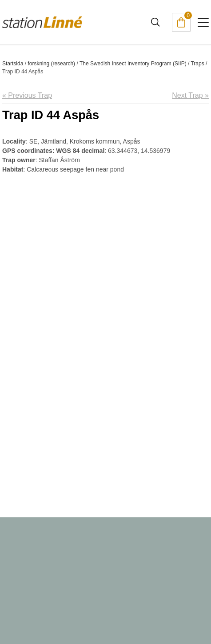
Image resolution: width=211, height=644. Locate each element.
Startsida (13, 64)
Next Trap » (190, 95)
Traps (197, 64)
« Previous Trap (27, 95)
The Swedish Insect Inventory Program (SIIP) (133, 64)
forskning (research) (51, 64)
